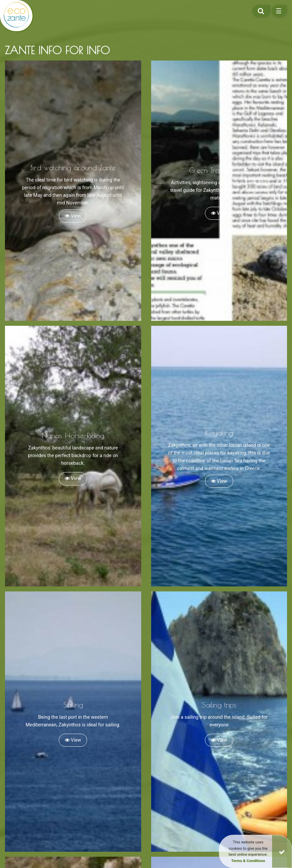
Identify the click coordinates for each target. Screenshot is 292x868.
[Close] (282, 851)
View (73, 216)
